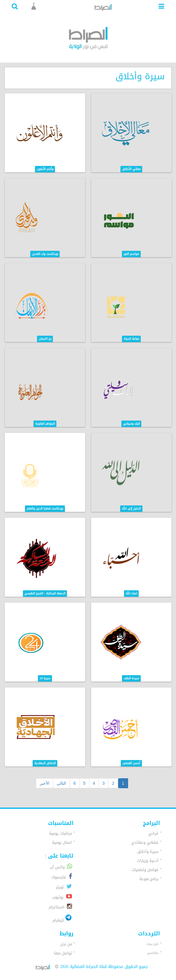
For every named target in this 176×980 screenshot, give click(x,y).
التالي (61, 783)
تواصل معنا (63, 953)
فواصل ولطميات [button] (145, 870)
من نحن (66, 944)
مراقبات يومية (61, 833)
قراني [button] (153, 833)
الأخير (45, 783)
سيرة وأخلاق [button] (148, 852)
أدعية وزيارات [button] (148, 861)
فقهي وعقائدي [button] (145, 842)
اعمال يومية (62, 842)
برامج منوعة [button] (149, 879)
